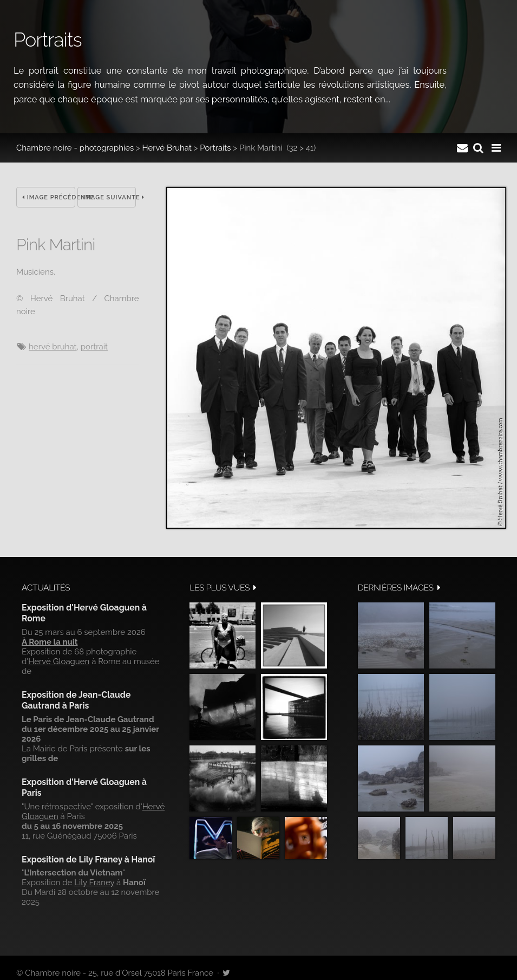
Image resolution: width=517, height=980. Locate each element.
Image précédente (49, 197)
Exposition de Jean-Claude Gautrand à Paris (76, 700)
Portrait (94, 347)
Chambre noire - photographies (75, 148)
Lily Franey (94, 882)
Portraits (215, 148)
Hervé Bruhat (167, 148)
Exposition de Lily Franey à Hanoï (88, 859)
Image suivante (110, 197)
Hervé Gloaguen (59, 661)
